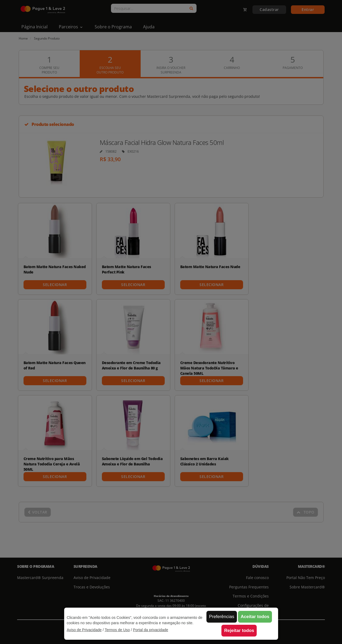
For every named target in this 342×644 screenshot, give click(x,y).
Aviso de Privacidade (84, 630)
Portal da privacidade (151, 630)
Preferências (222, 617)
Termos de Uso (117, 630)
